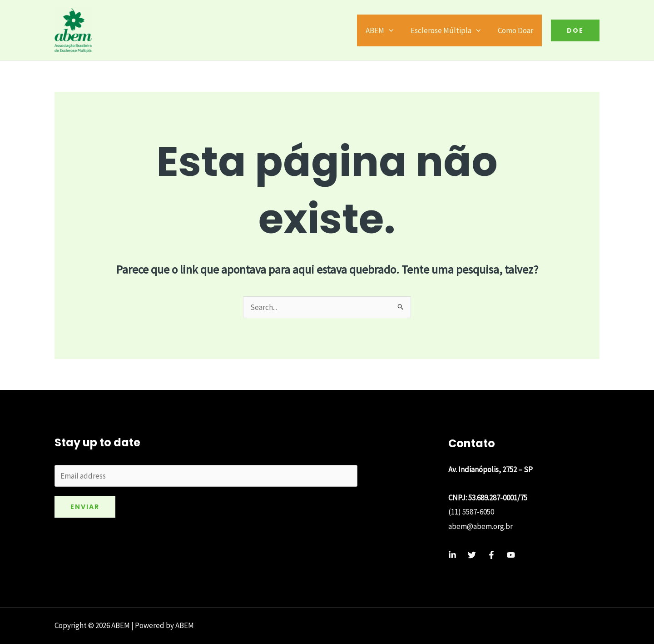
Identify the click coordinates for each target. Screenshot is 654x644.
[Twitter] (472, 555)
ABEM (384, 30)
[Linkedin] (452, 555)
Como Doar (516, 30)
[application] (393, 30)
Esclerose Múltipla (448, 30)
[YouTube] (511, 555)
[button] (575, 30)
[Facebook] (491, 555)
